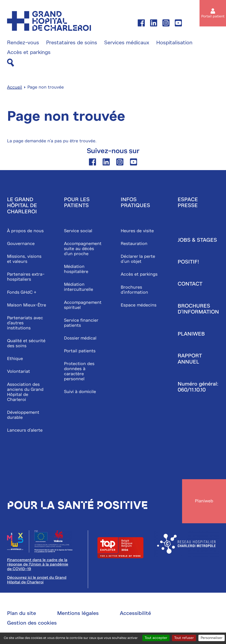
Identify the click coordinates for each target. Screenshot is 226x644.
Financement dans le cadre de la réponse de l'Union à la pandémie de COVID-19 (38, 565)
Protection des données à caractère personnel (79, 371)
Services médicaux (127, 43)
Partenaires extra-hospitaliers (26, 277)
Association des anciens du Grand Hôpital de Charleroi (25, 392)
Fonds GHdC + (22, 292)
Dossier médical (80, 338)
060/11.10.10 (192, 390)
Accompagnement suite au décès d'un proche (83, 249)
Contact (190, 284)
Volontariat (19, 372)
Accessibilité (135, 613)
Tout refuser (184, 638)
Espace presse (188, 202)
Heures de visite (137, 231)
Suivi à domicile (80, 392)
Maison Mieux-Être (27, 305)
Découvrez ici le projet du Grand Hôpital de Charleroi (37, 580)
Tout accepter (156, 638)
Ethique (15, 359)
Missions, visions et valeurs (24, 259)
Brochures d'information (134, 290)
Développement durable (23, 415)
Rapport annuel (190, 359)
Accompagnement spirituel (83, 305)
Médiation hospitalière (76, 269)
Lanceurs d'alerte (25, 430)
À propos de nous (25, 231)
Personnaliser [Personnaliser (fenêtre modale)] (212, 638)
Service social (78, 231)
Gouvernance (21, 244)
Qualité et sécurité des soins (26, 343)
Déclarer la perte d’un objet (138, 259)
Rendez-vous (23, 43)
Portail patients (80, 351)
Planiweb (191, 334)
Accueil (15, 87)
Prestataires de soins (72, 43)
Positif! (188, 262)
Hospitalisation (174, 43)
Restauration (134, 244)
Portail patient (213, 16)
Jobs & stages (197, 240)
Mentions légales (78, 613)
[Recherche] (11, 63)
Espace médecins (139, 305)
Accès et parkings (29, 52)
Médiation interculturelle (79, 287)
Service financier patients (81, 323)
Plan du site (22, 613)
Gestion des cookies (32, 623)
